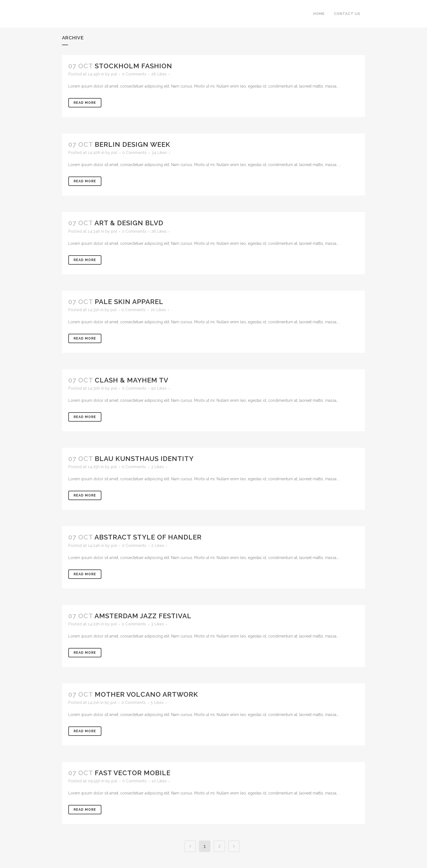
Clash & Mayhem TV (132, 380)
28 (159, 74)
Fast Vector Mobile (133, 773)
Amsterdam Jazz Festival (143, 616)
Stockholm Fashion (133, 66)
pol (114, 74)
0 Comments (134, 74)
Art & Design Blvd (129, 223)
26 (159, 231)
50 (159, 388)
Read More (85, 103)
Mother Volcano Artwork (146, 694)
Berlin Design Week (133, 144)
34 (159, 153)
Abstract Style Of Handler (148, 537)
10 (159, 781)
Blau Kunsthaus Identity (144, 459)
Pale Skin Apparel (129, 302)
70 (158, 310)
